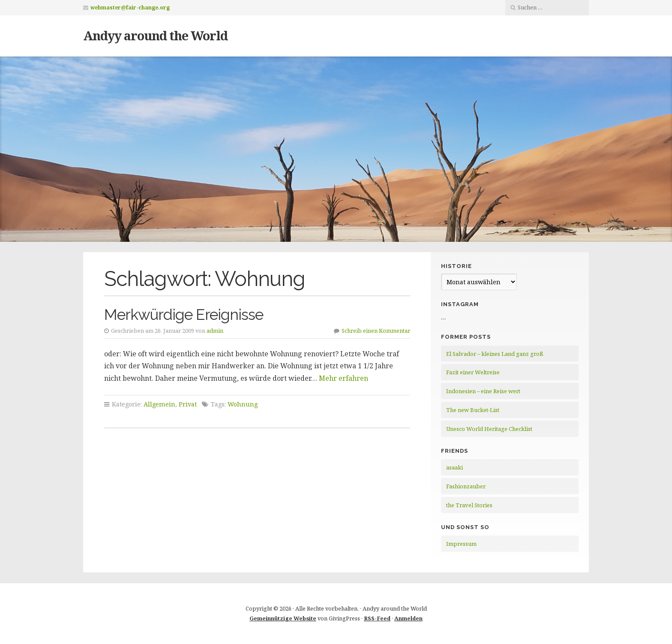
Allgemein (159, 404)
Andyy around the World (155, 35)
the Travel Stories (469, 505)
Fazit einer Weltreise (473, 372)
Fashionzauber (466, 486)
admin (215, 331)
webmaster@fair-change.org (130, 8)
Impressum (461, 544)
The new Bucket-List (473, 410)
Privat (188, 404)
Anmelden (408, 618)
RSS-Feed (377, 618)
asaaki (454, 467)
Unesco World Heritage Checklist (489, 429)
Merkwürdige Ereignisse (184, 314)
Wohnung (243, 404)
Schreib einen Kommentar (376, 331)
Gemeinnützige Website (283, 618)
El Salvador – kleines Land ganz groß (495, 354)
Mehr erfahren (343, 378)
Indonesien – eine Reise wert (483, 391)
